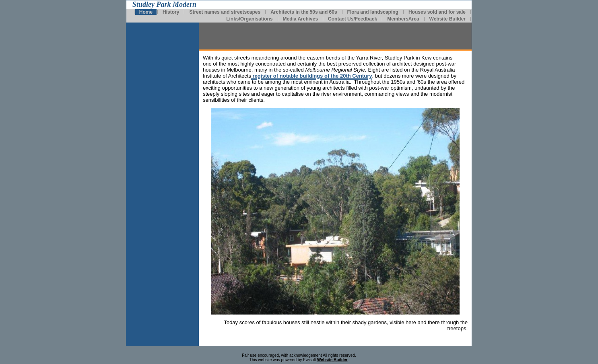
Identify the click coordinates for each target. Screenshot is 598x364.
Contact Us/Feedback (353, 19)
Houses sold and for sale (437, 12)
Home (146, 12)
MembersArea (403, 19)
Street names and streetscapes (225, 12)
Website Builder (447, 19)
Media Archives (301, 19)
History (171, 12)
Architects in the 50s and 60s (304, 12)
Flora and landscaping (373, 12)
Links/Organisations (249, 19)
